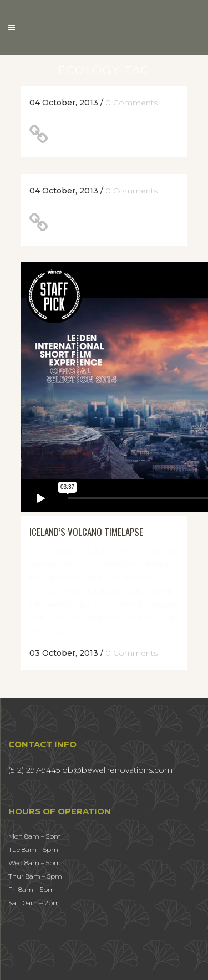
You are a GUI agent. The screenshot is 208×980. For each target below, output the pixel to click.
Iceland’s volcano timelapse (86, 532)
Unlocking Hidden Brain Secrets (109, 222)
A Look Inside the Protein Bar (113, 134)
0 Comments (131, 103)
